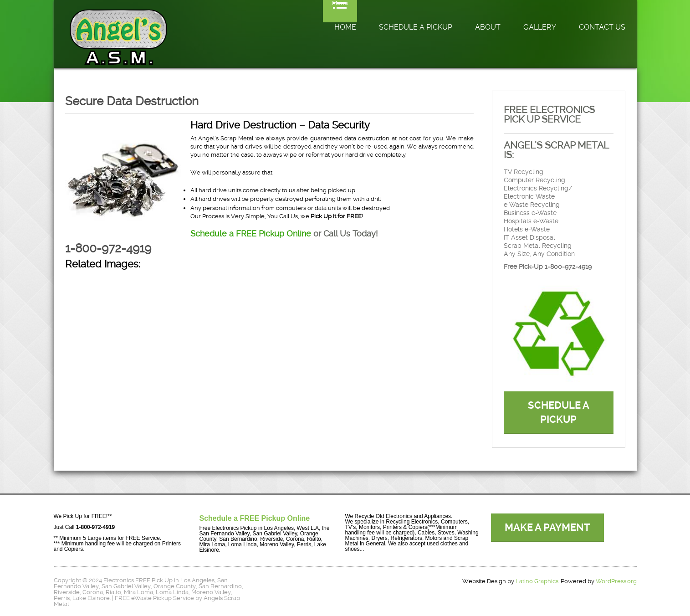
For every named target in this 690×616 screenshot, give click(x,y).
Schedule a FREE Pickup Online (251, 234)
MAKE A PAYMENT (547, 527)
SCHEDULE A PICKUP (559, 412)
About (488, 27)
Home (345, 27)
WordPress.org (616, 581)
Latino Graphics (537, 581)
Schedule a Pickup (416, 27)
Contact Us (602, 27)
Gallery (540, 27)
